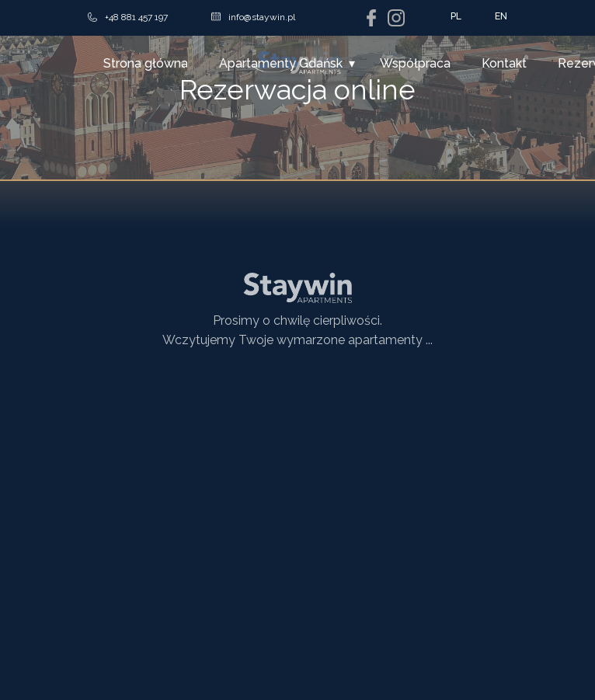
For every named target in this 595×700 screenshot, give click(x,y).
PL (456, 16)
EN (501, 16)
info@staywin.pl (253, 17)
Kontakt (504, 63)
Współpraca (415, 63)
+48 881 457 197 (128, 17)
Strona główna (146, 63)
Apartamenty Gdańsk (281, 63)
